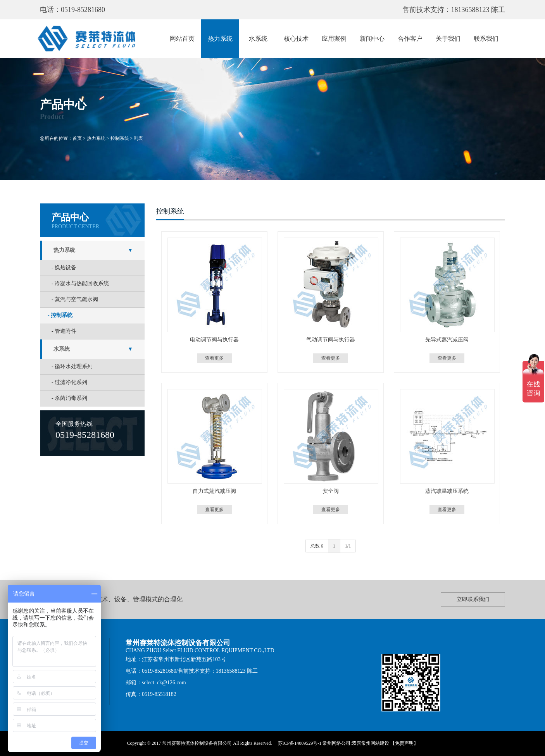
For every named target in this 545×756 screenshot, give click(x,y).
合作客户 (410, 39)
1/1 (348, 546)
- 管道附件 (64, 331)
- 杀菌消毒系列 (69, 398)
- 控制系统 (60, 315)
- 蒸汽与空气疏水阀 (75, 299)
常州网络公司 (336, 743)
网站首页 (182, 39)
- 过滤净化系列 (69, 382)
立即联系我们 (473, 599)
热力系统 (220, 39)
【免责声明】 (404, 743)
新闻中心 (372, 39)
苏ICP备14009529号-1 (300, 743)
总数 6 (317, 546)
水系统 (258, 39)
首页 (77, 138)
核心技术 (296, 39)
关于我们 (448, 39)
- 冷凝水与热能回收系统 (80, 283)
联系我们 (486, 39)
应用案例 (334, 39)
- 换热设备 (64, 268)
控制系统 (120, 138)
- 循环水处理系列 (72, 366)
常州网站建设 (375, 743)
